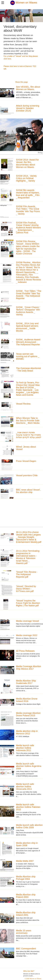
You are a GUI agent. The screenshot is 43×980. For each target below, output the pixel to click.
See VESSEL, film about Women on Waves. (28, 88)
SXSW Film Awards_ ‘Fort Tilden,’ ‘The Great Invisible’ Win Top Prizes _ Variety (28, 210)
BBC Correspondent (26, 949)
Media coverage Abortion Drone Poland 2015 (28, 714)
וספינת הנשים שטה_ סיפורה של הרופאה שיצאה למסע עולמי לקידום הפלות (29, 435)
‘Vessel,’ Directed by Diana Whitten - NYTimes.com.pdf (26, 589)
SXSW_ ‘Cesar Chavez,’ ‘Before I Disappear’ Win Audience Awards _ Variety (28, 311)
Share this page (21, 82)
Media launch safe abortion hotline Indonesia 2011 (25, 748)
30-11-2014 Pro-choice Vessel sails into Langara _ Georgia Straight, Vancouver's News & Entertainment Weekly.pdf (29, 537)
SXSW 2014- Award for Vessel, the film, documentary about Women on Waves (27, 163)
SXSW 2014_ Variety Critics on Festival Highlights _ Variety (26, 178)
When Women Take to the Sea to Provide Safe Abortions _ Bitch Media (28, 421)
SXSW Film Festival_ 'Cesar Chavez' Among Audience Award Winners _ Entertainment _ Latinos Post (28, 228)
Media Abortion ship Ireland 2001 (26, 914)
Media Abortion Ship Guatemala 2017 (26, 682)
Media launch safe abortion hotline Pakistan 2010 (28, 807)
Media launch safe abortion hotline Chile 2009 (29, 826)
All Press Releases (25, 651)
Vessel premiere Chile (27, 475)
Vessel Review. (23, 404)
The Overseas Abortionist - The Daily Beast (28, 369)
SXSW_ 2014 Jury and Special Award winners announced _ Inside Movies (27, 327)
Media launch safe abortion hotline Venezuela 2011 (25, 786)
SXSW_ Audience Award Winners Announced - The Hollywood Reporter (28, 342)
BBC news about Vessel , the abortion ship (28, 491)
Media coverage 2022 (27, 635)
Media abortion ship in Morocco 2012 (27, 732)
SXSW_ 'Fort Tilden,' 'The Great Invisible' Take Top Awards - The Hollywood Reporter (29, 295)
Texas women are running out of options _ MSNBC (28, 356)
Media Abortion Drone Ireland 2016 (27, 700)
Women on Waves (24, 3)
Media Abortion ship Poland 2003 (26, 896)
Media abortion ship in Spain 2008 (27, 844)
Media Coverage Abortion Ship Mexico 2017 (29, 668)
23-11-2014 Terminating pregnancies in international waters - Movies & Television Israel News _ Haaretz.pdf (28, 557)
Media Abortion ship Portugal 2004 (26, 878)
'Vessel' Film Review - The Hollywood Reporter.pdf (27, 574)
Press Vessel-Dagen (26, 461)
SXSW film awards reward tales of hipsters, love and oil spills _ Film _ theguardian (28, 194)
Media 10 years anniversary (24, 932)
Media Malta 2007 (25, 861)
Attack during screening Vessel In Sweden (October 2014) (28, 108)
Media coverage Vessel (27, 621)
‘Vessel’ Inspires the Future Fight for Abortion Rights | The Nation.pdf (28, 603)
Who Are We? (29, 971)
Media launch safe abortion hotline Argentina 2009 (29, 766)
